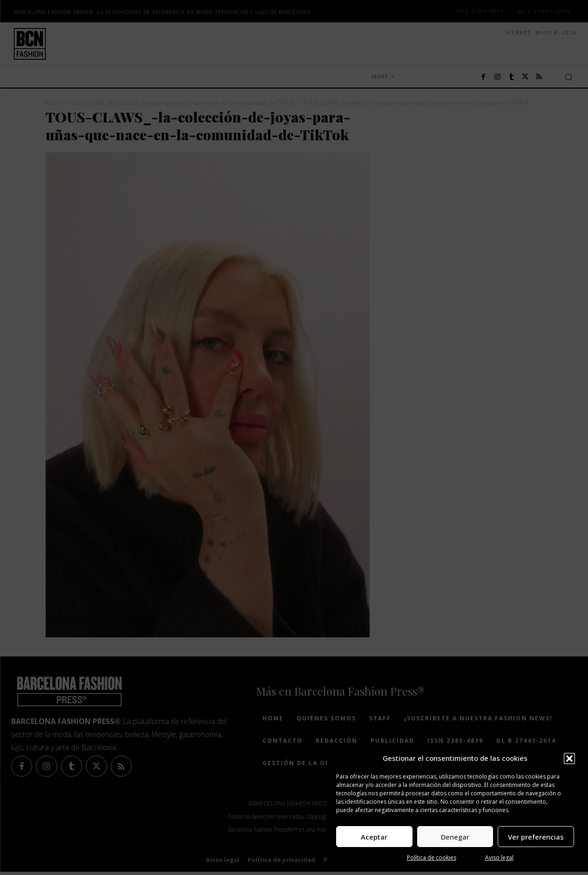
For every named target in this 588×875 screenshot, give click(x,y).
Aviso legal (499, 858)
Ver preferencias (536, 837)
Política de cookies (432, 858)
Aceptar (374, 837)
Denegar (455, 837)
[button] (569, 759)
